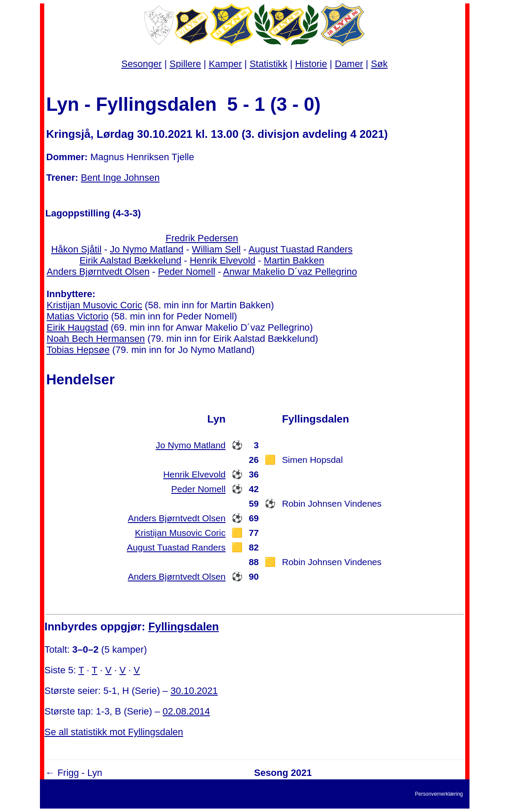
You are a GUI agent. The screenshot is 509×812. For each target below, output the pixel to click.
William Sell (216, 249)
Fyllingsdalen (183, 626)
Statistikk (268, 64)
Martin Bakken (294, 260)
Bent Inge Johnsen (120, 178)
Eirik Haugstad (78, 327)
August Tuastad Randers (301, 249)
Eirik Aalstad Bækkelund (130, 260)
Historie (311, 64)
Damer (349, 64)
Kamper (225, 64)
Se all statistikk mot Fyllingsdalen (114, 732)
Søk (379, 64)
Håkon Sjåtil (76, 249)
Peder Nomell (187, 272)
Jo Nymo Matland (147, 249)
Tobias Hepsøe (78, 350)
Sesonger (141, 64)
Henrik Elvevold (223, 260)
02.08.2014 (186, 711)
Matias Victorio (78, 316)
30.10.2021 (194, 691)
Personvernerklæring (439, 794)
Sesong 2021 (283, 773)
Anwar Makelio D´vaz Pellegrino (290, 272)
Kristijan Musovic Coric (95, 305)
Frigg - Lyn (80, 773)
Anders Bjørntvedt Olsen (98, 272)
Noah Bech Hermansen (96, 339)
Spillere (185, 64)
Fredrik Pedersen (202, 238)
